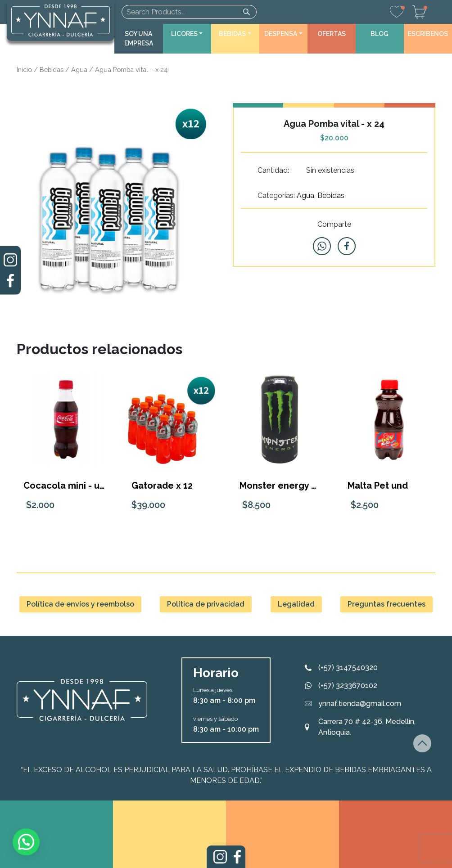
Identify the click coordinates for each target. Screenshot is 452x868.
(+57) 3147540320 (348, 668)
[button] (187, 34)
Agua (79, 70)
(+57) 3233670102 (348, 686)
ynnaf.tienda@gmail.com (360, 704)
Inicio (24, 70)
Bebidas (52, 70)
